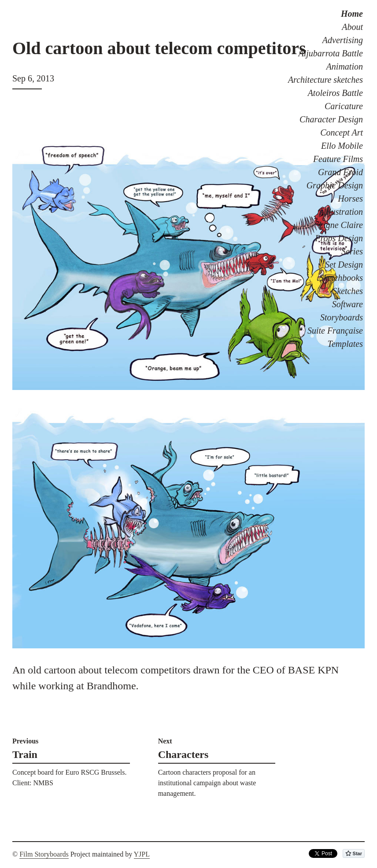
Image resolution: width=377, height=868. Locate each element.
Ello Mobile (342, 146)
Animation (345, 66)
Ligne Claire (341, 225)
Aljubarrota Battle (331, 53)
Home (352, 14)
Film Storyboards (44, 854)
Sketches (348, 291)
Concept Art (342, 132)
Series (352, 251)
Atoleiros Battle (335, 93)
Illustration (343, 212)
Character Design (331, 119)
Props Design (339, 238)
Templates (345, 344)
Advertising (343, 40)
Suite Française (335, 331)
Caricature (344, 106)
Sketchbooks (341, 278)
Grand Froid (340, 172)
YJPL (142, 854)
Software (347, 304)
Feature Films (338, 159)
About (352, 27)
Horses (350, 199)
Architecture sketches (325, 80)
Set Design (344, 265)
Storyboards (342, 317)
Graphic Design (335, 185)
